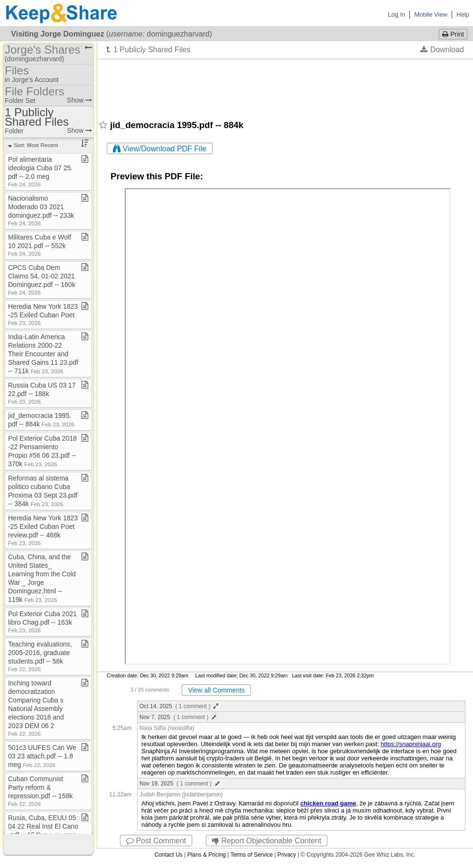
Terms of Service (252, 855)
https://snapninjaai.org (411, 744)
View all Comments (216, 690)
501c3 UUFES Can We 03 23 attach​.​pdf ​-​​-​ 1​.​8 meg (42, 756)
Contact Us (168, 855)
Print (453, 34)
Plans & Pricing (207, 855)
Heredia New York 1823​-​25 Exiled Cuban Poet (43, 314)
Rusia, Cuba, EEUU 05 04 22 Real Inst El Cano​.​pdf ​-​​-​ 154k (43, 826)
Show (79, 100)
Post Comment (156, 841)
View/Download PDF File (160, 149)
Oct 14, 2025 (179, 706)
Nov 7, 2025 (178, 717)
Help (463, 14)
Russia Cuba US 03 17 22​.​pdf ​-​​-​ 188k (42, 393)
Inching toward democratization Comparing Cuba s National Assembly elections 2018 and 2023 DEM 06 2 (36, 708)
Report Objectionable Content (267, 841)
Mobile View (431, 14)
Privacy (287, 855)
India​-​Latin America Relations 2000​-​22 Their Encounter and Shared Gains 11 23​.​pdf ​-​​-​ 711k (43, 354)
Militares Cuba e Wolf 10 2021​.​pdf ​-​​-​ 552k (40, 245)
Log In (397, 14)
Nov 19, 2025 (180, 784)
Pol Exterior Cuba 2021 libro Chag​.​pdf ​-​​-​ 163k (42, 622)
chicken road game (328, 803)
